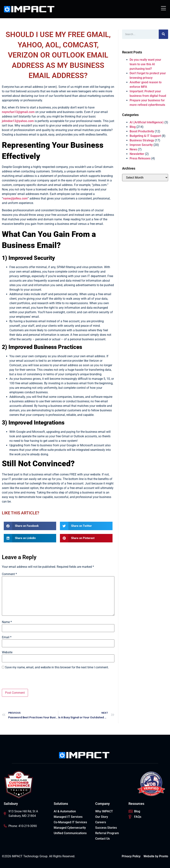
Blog (133, 127)
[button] (30, 526)
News (133, 149)
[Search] (163, 34)
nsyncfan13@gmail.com (18, 112)
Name (7, 622)
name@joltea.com (15, 198)
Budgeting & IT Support (145, 136)
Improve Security (141, 145)
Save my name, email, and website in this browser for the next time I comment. (57, 667)
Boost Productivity (142, 131)
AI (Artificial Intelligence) (147, 122)
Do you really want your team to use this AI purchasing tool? (145, 64)
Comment (9, 574)
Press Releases (140, 158)
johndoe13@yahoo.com (18, 121)
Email (7, 637)
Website (7, 652)
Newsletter (137, 154)
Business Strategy (142, 140)
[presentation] (30, 680)
